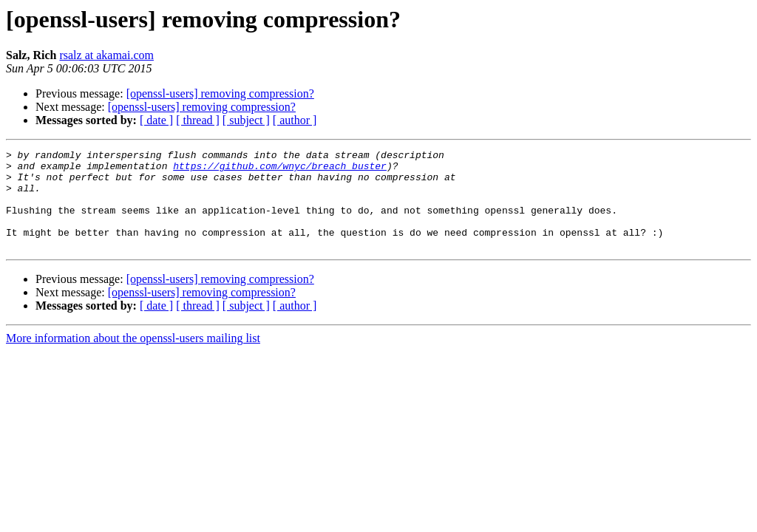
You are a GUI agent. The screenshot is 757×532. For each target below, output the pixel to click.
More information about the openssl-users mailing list (133, 358)
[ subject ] (246, 120)
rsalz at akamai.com (106, 55)
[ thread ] (198, 120)
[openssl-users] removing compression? (220, 93)
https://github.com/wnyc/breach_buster (280, 170)
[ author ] (295, 120)
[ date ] (156, 120)
